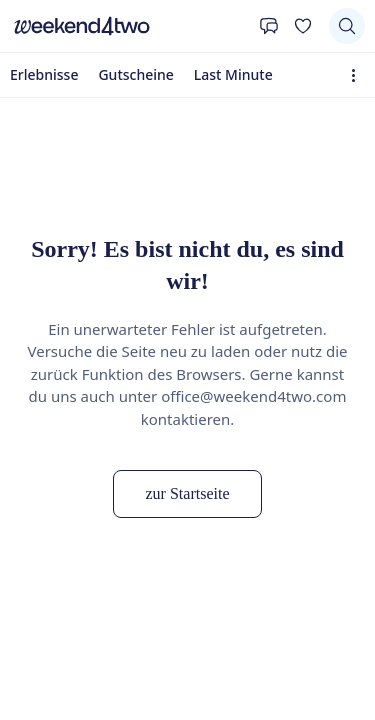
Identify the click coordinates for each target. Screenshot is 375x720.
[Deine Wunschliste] (303, 26)
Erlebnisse (44, 74)
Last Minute (233, 74)
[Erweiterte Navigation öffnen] (357, 75)
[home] (129, 26)
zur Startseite (188, 493)
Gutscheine (135, 74)
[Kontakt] (269, 26)
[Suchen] (347, 26)
